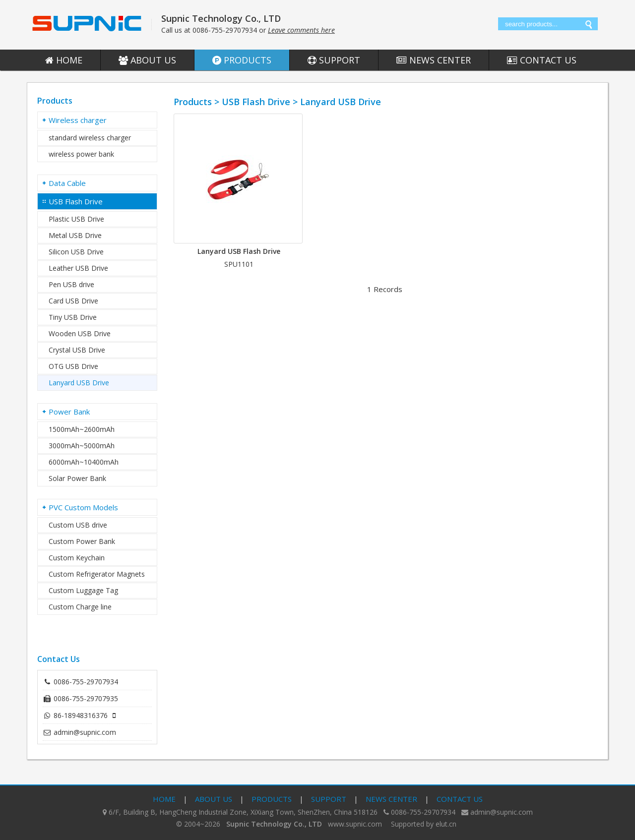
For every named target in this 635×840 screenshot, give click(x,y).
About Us (147, 60)
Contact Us (542, 60)
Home (64, 60)
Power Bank (69, 412)
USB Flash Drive (76, 201)
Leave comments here (301, 30)
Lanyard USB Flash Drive (239, 251)
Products (242, 60)
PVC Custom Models (83, 507)
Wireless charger (78, 120)
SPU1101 (239, 264)
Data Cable (67, 183)
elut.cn (446, 824)
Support (334, 60)
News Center (434, 60)
